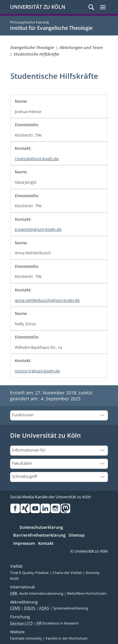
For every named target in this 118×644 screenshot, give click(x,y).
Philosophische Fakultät (30, 22)
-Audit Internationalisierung (37, 593)
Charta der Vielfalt (68, 573)
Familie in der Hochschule (67, 638)
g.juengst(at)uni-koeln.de (38, 229)
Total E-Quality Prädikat (30, 573)
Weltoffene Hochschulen (87, 593)
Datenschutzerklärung (41, 528)
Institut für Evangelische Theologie (51, 28)
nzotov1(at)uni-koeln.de (37, 371)
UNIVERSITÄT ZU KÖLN (38, 7)
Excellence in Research (58, 623)
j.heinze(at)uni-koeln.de (37, 159)
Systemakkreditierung (70, 608)
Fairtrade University (26, 638)
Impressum (24, 544)
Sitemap (77, 535)
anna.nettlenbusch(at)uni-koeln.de (47, 300)
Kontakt (46, 544)
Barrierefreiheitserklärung (39, 535)
